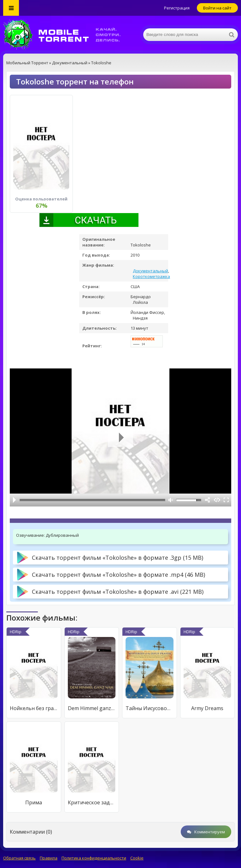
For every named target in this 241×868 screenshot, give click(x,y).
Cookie (137, 858)
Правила (49, 858)
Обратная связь (19, 858)
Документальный (150, 271)
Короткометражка (151, 276)
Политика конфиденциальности (94, 858)
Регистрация (177, 8)
